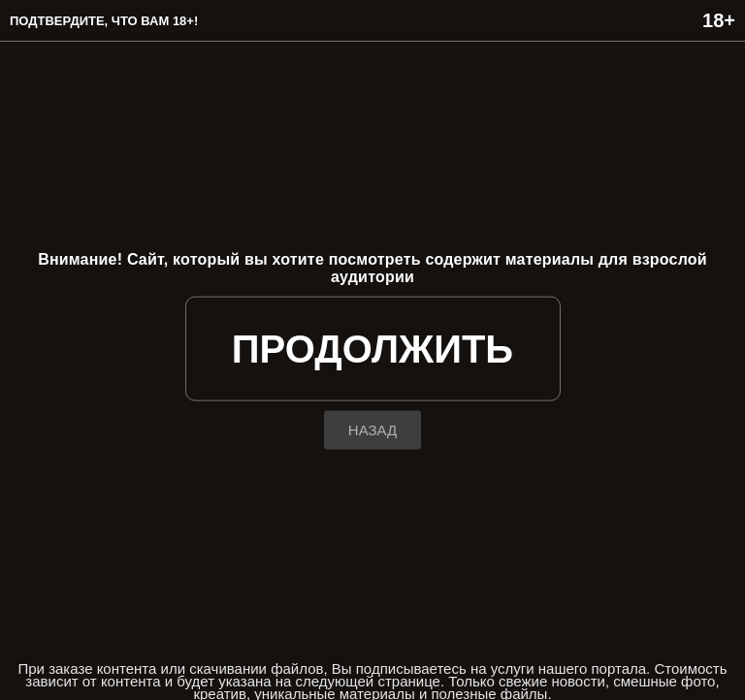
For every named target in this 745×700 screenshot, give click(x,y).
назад (372, 429)
